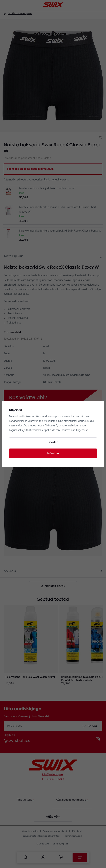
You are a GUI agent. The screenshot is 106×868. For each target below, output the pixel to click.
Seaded (53, 442)
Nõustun (53, 453)
